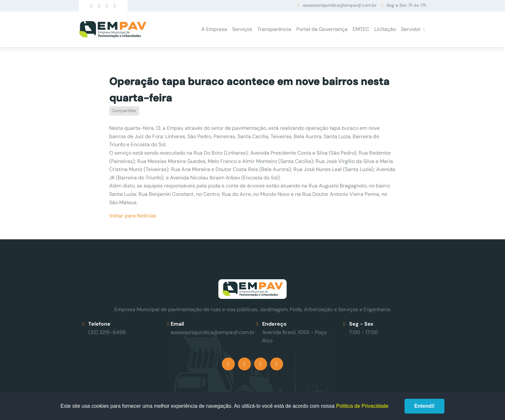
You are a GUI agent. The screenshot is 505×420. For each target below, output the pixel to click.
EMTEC (361, 29)
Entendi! (424, 406)
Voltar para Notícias (133, 216)
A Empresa (214, 29)
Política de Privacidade (362, 406)
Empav (113, 29)
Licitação (385, 29)
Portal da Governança (322, 29)
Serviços (242, 29)
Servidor (411, 29)
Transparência (274, 29)
